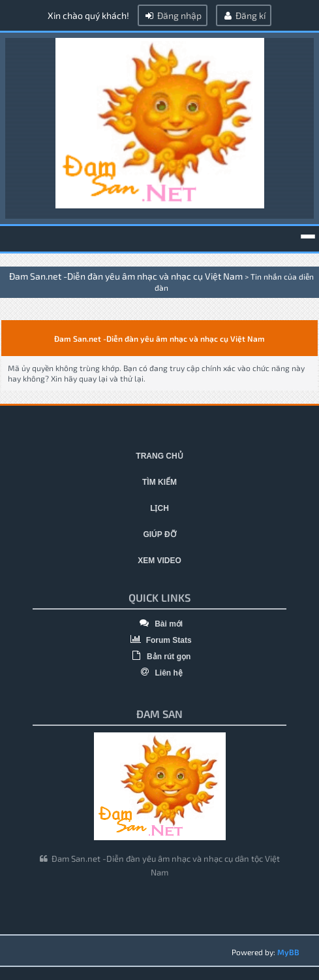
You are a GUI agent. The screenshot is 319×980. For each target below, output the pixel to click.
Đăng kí (244, 15)
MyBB (288, 952)
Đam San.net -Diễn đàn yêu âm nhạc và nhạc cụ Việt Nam (126, 276)
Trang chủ (159, 456)
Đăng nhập (173, 15)
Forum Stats (159, 640)
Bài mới (159, 624)
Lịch (159, 508)
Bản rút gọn (160, 657)
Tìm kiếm (159, 482)
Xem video (159, 561)
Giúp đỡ (159, 534)
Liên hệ (159, 673)
